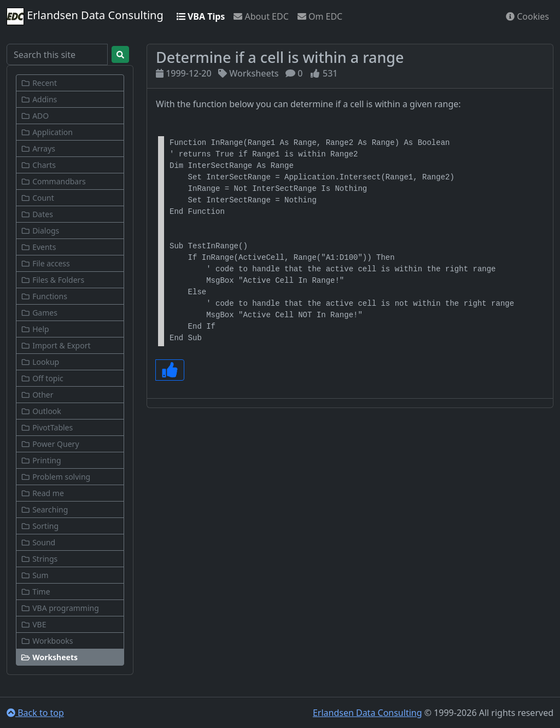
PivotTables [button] (47, 427)
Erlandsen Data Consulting (85, 16)
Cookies (527, 16)
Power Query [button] (50, 444)
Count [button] (37, 198)
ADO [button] (35, 116)
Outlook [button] (41, 411)
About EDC (261, 16)
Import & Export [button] (56, 345)
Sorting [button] (40, 526)
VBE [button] (33, 624)
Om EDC (320, 16)
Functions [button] (44, 296)
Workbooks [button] (47, 641)
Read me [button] (42, 493)
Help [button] (35, 329)
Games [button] (39, 313)
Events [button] (38, 247)
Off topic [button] (42, 378)
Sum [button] (35, 575)
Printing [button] (41, 460)
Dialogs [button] (40, 231)
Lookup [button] (40, 362)
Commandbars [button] (53, 181)
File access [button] (45, 263)
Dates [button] (37, 214)
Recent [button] (39, 83)
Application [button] (47, 132)
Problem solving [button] (56, 477)
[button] (70, 657)
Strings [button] (39, 559)
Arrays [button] (38, 148)
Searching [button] (44, 509)
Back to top (35, 713)
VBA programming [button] (60, 608)
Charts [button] (38, 165)
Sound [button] (38, 542)
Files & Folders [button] (52, 280)
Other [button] (37, 395)
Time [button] (36, 592)
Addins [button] (39, 99)
